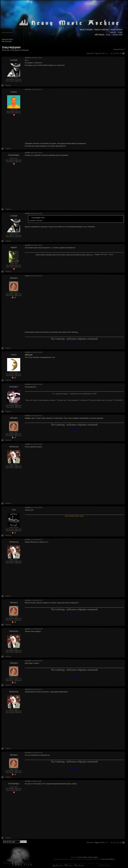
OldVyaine (14, 278)
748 (16, 162)
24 (117, 53)
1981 (16, 531)
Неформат (25, 50)
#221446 (28, 58)
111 (16, 79)
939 (16, 407)
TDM (14, 510)
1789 (16, 467)
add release (99, 35)
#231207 (28, 629)
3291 (16, 295)
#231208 (28, 661)
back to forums (86, 29)
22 (112, 53)
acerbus (14, 92)
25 (121, 53)
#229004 (28, 444)
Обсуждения (16, 50)
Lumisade (14, 60)
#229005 (28, 508)
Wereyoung (14, 447)
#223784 (28, 89)
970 (16, 374)
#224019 (28, 352)
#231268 (28, 753)
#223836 (28, 245)
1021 (16, 160)
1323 (16, 529)
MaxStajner (14, 387)
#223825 (28, 213)
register (113, 32)
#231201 (28, 540)
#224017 (28, 276)
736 (16, 375)
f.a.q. (108, 35)
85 (16, 113)
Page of (100, 843)
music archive (117, 29)
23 (115, 53)
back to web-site (102, 29)
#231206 (28, 600)
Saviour (14, 355)
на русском (118, 35)
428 (16, 265)
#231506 (28, 781)
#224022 (28, 416)
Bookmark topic (119, 49)
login (120, 32)
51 (16, 111)
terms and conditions (108, 859)
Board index (6, 50)
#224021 (28, 384)
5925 (16, 466)
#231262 (28, 689)
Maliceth (14, 247)
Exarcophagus (14, 155)
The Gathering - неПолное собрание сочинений (74, 339)
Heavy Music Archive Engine (88, 857)
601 (16, 267)
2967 (16, 294)
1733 (16, 81)
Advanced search (7, 39)
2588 (16, 405)
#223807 (28, 153)
